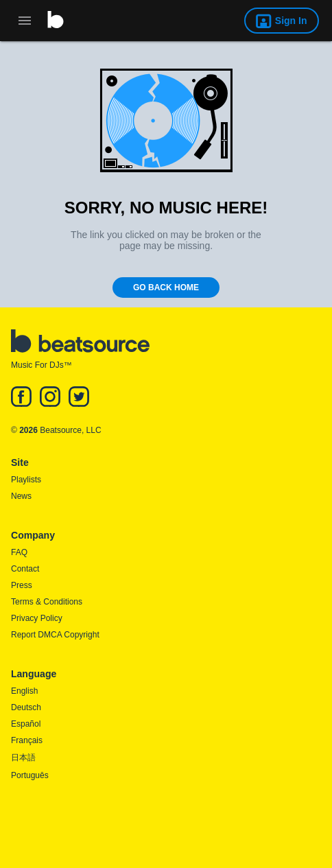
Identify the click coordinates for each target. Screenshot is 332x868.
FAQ (19, 552)
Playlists (26, 480)
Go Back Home (166, 288)
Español (26, 724)
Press (22, 585)
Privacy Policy (37, 618)
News (21, 496)
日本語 (23, 758)
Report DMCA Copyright (55, 635)
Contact (25, 569)
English (24, 691)
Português (30, 775)
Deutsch (26, 707)
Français (27, 740)
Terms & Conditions (47, 602)
